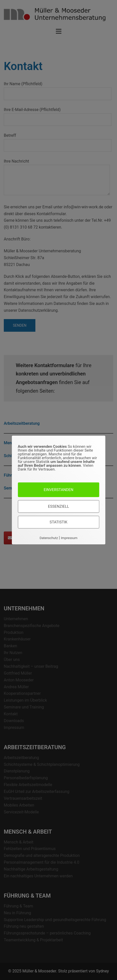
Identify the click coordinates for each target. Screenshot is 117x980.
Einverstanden (58, 490)
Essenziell (58, 506)
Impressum (69, 538)
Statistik (58, 522)
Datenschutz (49, 538)
